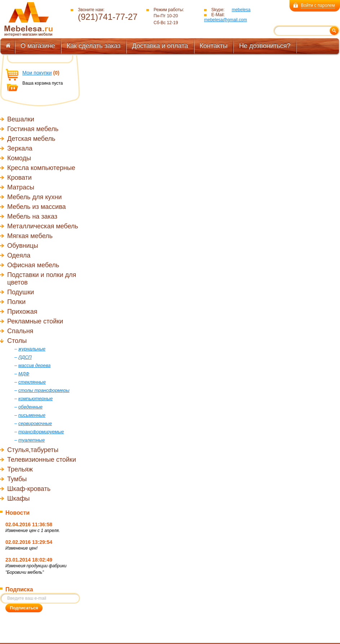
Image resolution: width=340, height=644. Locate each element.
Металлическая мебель (43, 226)
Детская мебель (31, 139)
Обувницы (23, 246)
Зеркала (20, 148)
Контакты (214, 46)
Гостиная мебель (33, 129)
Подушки (21, 292)
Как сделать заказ (94, 46)
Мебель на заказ (32, 216)
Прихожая (22, 312)
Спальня (20, 331)
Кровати (19, 178)
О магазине (38, 46)
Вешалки (21, 119)
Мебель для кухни (34, 197)
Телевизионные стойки (42, 460)
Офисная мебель (33, 265)
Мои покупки (37, 73)
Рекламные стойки (35, 321)
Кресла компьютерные (41, 168)
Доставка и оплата (160, 46)
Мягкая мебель (30, 236)
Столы (17, 341)
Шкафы (19, 498)
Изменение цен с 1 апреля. (33, 531)
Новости (17, 513)
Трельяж (20, 469)
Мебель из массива (37, 207)
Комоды (19, 158)
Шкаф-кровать (29, 489)
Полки (16, 302)
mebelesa (241, 10)
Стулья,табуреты (33, 450)
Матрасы (21, 187)
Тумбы (17, 479)
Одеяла (19, 255)
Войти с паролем (318, 5)
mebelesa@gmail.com (226, 20)
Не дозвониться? (265, 46)
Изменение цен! (21, 548)
